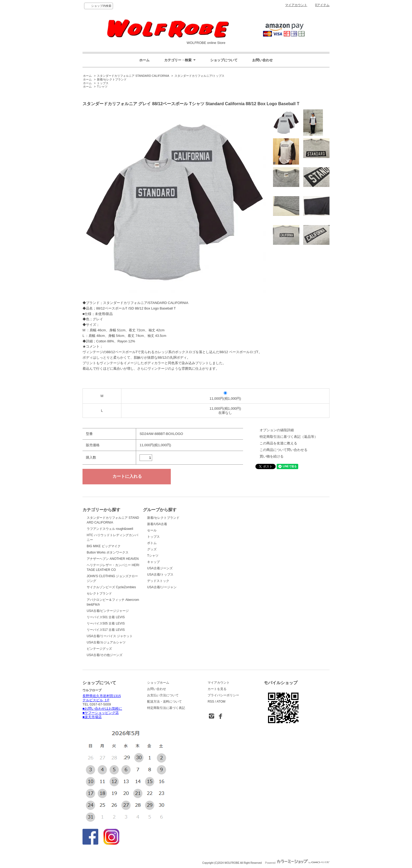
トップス (103, 83)
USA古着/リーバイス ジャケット (110, 636)
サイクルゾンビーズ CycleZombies (111, 587)
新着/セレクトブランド (112, 79)
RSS (211, 702)
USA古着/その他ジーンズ (105, 655)
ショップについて (224, 60)
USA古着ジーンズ (160, 568)
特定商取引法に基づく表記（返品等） (289, 437)
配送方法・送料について (164, 702)
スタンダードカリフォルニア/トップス (199, 76)
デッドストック (158, 581)
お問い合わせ (262, 60)
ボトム (152, 543)
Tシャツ (102, 87)
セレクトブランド (99, 593)
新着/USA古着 (157, 524)
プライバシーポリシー (223, 695)
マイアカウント (296, 5)
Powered (297, 863)
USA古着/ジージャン (162, 587)
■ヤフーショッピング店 (101, 713)
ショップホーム (158, 683)
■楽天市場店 (92, 717)
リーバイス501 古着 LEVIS (106, 617)
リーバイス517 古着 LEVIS (106, 630)
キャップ (153, 562)
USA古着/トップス (160, 575)
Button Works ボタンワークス (108, 552)
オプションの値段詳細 (277, 430)
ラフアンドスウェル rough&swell (110, 529)
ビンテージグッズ (99, 649)
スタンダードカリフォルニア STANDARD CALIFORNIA (133, 76)
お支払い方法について (163, 695)
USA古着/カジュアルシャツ (106, 642)
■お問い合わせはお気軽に (102, 709)
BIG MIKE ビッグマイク (104, 546)
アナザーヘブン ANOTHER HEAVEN (113, 559)
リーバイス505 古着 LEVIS (106, 623)
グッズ (152, 549)
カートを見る (217, 689)
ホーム (144, 60)
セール (152, 530)
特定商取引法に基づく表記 (166, 708)
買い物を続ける (272, 456)
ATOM (221, 702)
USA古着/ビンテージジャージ (108, 611)
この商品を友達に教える (278, 443)
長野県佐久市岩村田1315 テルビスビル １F (102, 698)
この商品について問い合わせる (284, 450)
